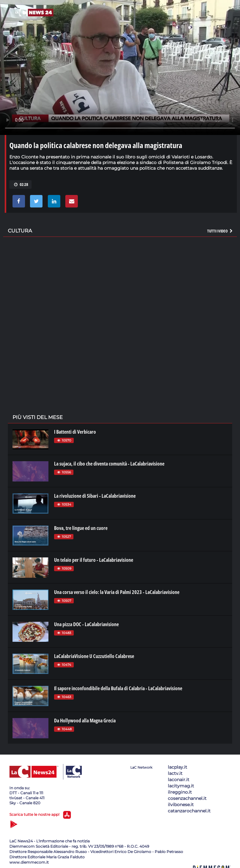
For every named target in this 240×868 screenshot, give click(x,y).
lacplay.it (177, 767)
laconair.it (179, 780)
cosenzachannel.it (187, 798)
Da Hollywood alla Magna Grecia (85, 721)
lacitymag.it (181, 786)
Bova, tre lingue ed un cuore (81, 528)
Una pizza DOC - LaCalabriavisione (86, 624)
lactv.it (175, 773)
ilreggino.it (180, 792)
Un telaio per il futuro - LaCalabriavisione (94, 560)
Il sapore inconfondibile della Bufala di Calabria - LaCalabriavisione (118, 688)
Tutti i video (220, 231)
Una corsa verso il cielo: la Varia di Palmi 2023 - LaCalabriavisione (117, 592)
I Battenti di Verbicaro (75, 432)
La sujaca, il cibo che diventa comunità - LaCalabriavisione (109, 464)
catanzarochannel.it (189, 811)
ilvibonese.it (181, 805)
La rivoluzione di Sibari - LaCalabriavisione (95, 496)
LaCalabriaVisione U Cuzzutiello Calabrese (94, 656)
